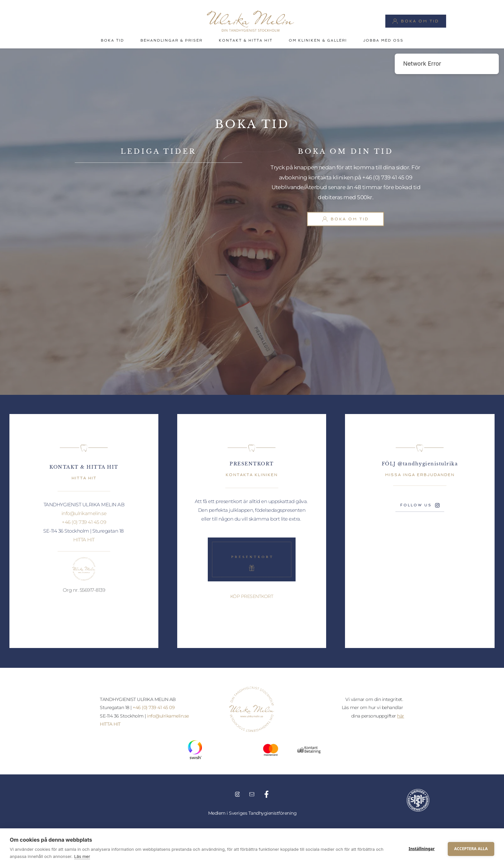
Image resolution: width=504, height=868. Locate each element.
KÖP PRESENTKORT (252, 596)
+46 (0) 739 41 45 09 (387, 177)
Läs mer (82, 856)
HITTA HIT (84, 540)
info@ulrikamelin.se (84, 513)
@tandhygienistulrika (428, 464)
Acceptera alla (471, 848)
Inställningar (422, 848)
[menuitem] (113, 41)
